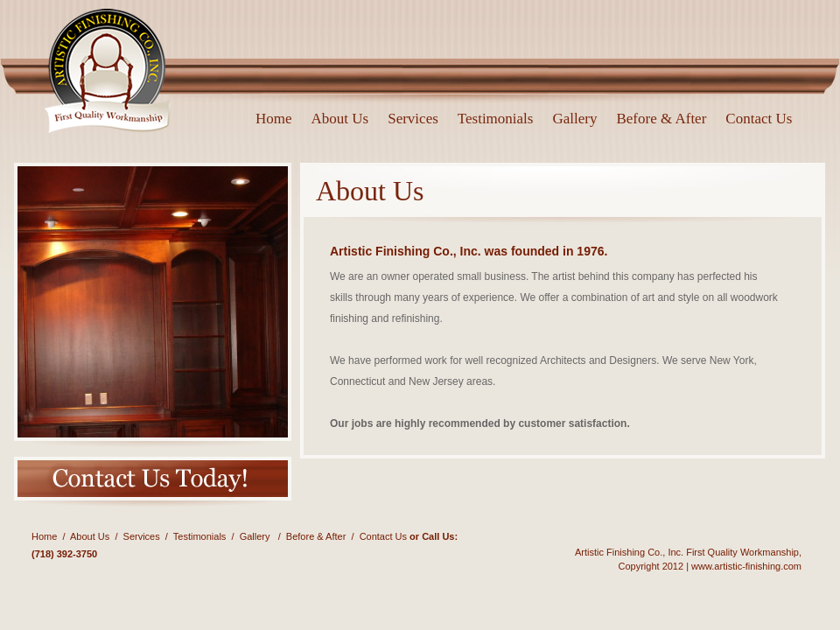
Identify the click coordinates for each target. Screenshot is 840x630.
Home (274, 119)
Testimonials (496, 119)
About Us (340, 119)
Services (413, 119)
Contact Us (759, 119)
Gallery (574, 119)
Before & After (661, 119)
